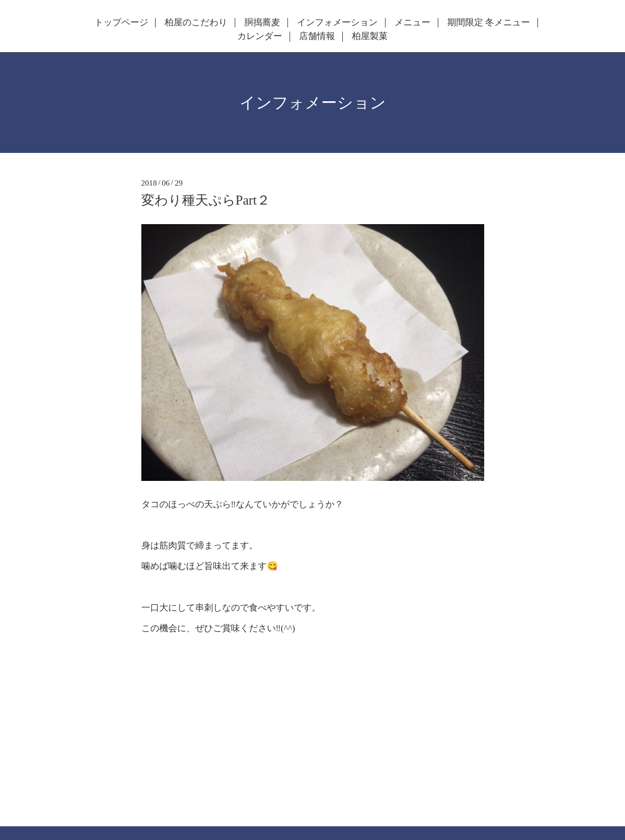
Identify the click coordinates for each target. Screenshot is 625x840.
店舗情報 (317, 36)
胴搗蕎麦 (262, 23)
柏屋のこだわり (196, 23)
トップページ (121, 23)
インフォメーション (337, 23)
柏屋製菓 (370, 36)
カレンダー (260, 36)
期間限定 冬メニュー (489, 23)
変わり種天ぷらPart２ (206, 200)
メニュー (412, 23)
